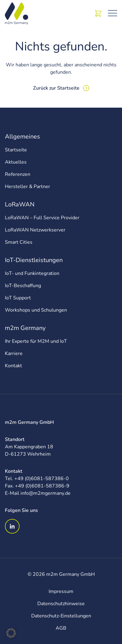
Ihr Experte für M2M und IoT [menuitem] (36, 341)
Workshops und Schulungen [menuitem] (36, 310)
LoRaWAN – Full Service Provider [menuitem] (42, 218)
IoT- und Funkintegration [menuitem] (32, 273)
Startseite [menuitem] (16, 150)
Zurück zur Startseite (56, 88)
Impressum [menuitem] (61, 591)
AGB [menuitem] (61, 628)
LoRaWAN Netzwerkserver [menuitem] (35, 230)
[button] (11, 633)
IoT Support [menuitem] (18, 298)
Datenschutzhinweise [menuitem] (61, 604)
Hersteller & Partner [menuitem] (28, 187)
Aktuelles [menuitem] (16, 162)
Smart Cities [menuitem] (19, 242)
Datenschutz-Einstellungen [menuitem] (61, 616)
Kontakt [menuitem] (13, 366)
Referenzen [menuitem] (18, 174)
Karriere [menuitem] (14, 353)
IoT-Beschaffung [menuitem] (23, 286)
